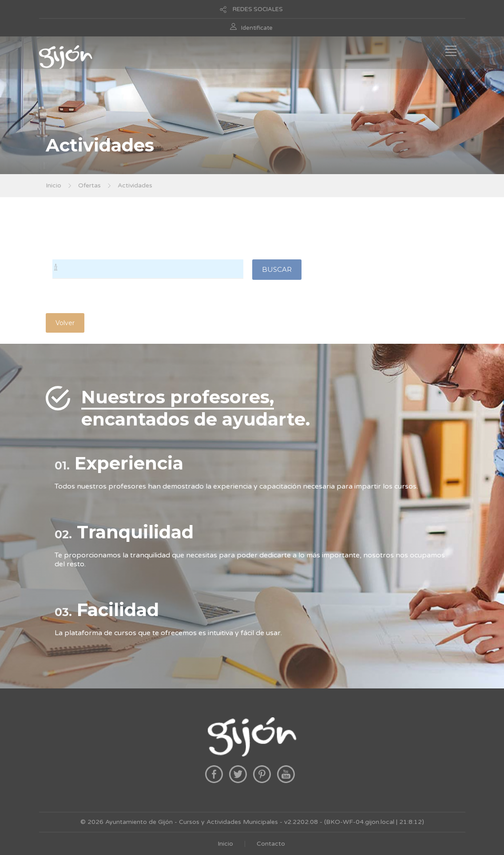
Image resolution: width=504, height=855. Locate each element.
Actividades (135, 185)
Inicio (54, 185)
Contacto (271, 844)
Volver (65, 323)
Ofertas (89, 185)
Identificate (257, 28)
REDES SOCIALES (258, 9)
